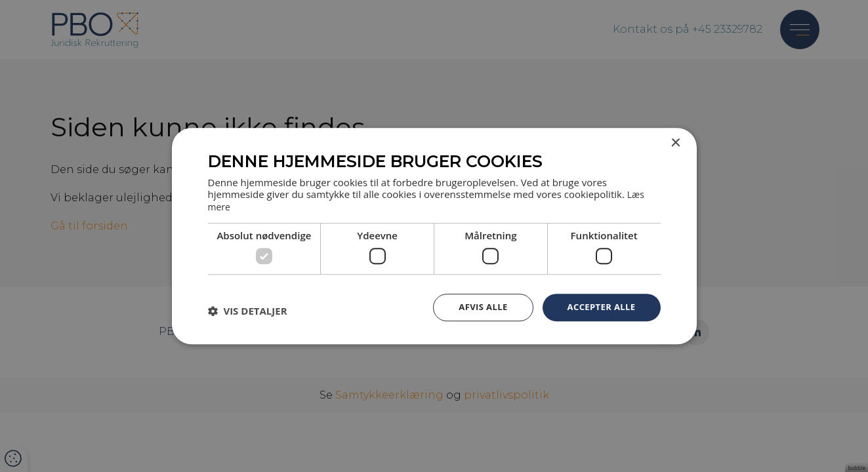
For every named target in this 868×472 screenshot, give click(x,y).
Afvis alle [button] (476, 306)
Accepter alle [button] (599, 306)
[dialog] (434, 236)
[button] (248, 310)
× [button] (675, 143)
